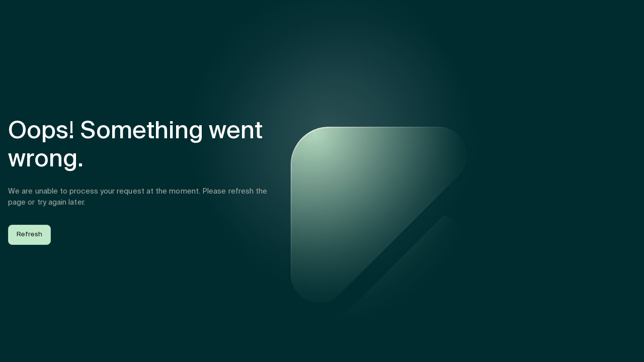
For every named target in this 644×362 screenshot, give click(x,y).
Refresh (29, 235)
